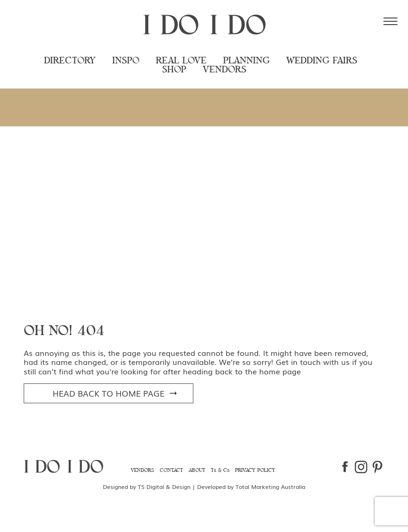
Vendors (225, 70)
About (197, 470)
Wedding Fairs (322, 61)
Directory (70, 61)
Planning (246, 61)
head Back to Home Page (109, 393)
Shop (174, 70)
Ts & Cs (220, 470)
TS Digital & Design (164, 487)
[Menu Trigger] (390, 21)
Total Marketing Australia (270, 487)
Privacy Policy (255, 470)
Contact (171, 470)
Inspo (126, 61)
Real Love (181, 61)
